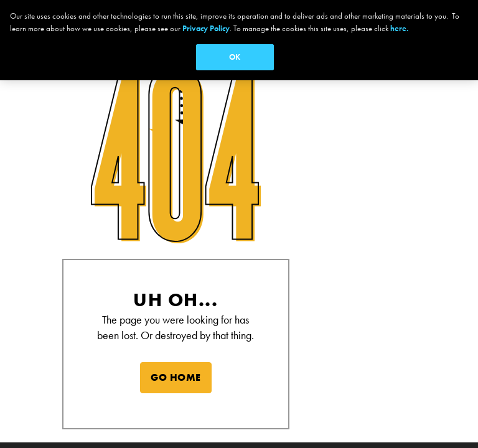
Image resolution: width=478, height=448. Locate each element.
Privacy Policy (206, 28)
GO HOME (176, 377)
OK (235, 57)
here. (399, 28)
